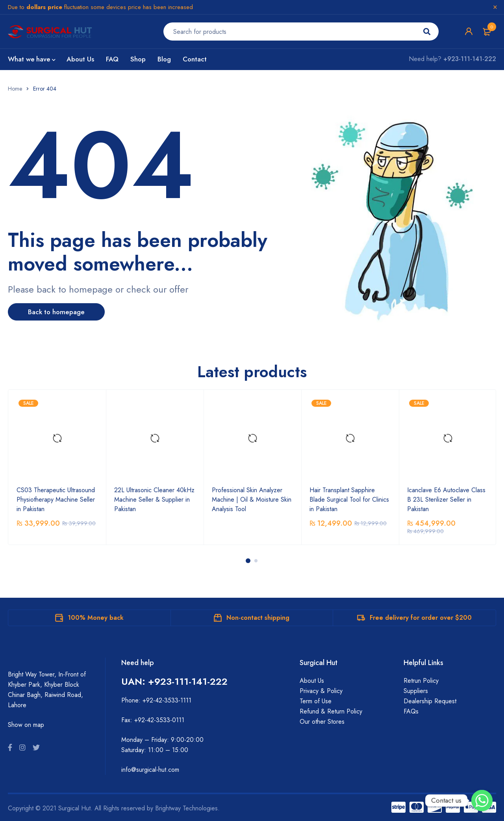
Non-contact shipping (258, 617)
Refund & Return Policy (331, 711)
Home (15, 89)
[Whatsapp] (482, 801)
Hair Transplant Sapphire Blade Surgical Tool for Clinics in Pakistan (349, 499)
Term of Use (316, 701)
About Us (312, 680)
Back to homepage (61, 312)
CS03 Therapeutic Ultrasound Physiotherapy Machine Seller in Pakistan (56, 499)
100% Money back (96, 617)
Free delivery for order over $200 (421, 617)
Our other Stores (322, 721)
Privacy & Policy (321, 690)
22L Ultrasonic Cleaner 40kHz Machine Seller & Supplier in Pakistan (154, 499)
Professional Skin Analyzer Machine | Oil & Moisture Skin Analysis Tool (252, 499)
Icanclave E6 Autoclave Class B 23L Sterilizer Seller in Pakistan (446, 499)
